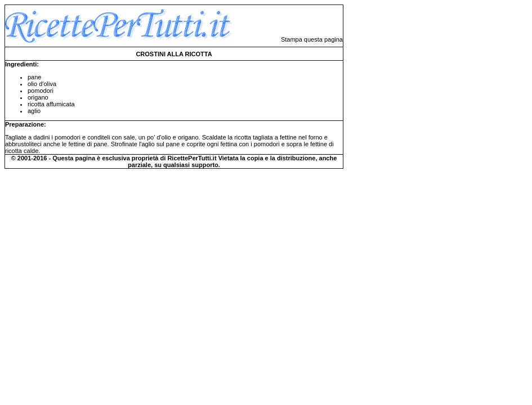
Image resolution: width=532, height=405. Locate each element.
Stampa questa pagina (312, 39)
